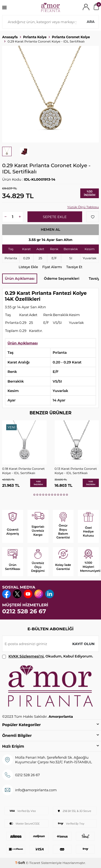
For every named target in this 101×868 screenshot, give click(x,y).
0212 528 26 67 (24, 611)
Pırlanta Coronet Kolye (71, 37)
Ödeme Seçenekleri (62, 278)
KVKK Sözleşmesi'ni (26, 656)
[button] (34, 495)
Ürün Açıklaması (20, 278)
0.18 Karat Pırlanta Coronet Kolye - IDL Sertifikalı (23, 471)
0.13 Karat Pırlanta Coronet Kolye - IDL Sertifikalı (76, 471)
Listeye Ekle (28, 267)
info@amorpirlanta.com (36, 790)
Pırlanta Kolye (35, 37)
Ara (91, 22)
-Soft (20, 863)
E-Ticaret (33, 863)
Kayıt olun (83, 644)
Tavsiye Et (74, 267)
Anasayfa (10, 37)
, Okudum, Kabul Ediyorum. (48, 656)
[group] (50, 94)
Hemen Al (50, 229)
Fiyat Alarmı (52, 267)
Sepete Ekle (55, 217)
